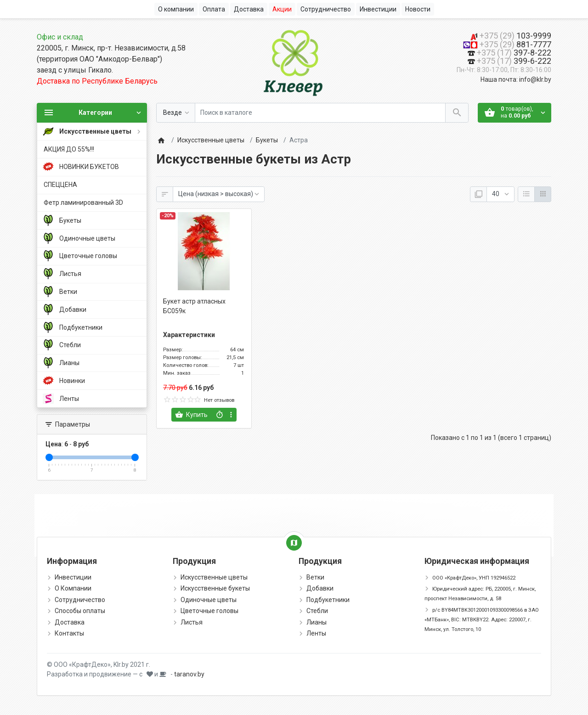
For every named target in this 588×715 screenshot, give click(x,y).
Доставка (70, 622)
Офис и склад (60, 37)
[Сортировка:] (219, 194)
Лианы (317, 622)
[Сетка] (543, 194)
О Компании (73, 588)
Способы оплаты (80, 611)
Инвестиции (73, 577)
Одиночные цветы (209, 600)
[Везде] (176, 113)
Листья (192, 622)
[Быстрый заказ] (220, 415)
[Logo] (294, 61)
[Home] (161, 140)
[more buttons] (231, 415)
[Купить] (192, 415)
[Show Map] (294, 543)
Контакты (69, 633)
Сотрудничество (80, 600)
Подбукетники (328, 600)
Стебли (317, 611)
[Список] (526, 194)
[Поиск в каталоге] (320, 113)
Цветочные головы (209, 611)
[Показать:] (500, 194)
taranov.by (189, 674)
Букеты (267, 140)
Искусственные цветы (211, 140)
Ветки (315, 577)
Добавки (320, 588)
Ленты (316, 633)
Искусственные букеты (215, 588)
